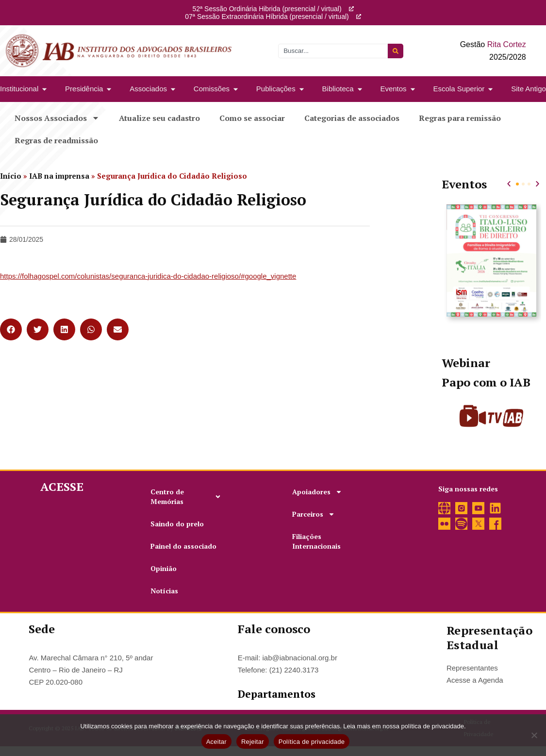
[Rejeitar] (534, 735)
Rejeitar (253, 742)
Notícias (164, 591)
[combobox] (333, 51)
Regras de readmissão (56, 140)
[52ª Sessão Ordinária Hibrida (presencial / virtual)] (351, 9)
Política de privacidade (312, 742)
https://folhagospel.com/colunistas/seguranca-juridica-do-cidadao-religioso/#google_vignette (148, 276)
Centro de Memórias (186, 496)
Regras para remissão (460, 118)
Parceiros (314, 514)
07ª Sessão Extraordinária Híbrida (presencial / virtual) (267, 17)
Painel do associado (183, 546)
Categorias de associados (352, 118)
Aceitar (216, 742)
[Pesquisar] (396, 51)
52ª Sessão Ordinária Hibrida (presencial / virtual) (267, 9)
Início (11, 176)
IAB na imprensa (59, 176)
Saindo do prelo (177, 524)
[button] (11, 329)
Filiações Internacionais (316, 541)
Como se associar (252, 118)
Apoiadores (317, 492)
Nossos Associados (57, 118)
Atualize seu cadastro (159, 118)
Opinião (164, 568)
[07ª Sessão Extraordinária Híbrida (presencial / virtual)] (359, 17)
